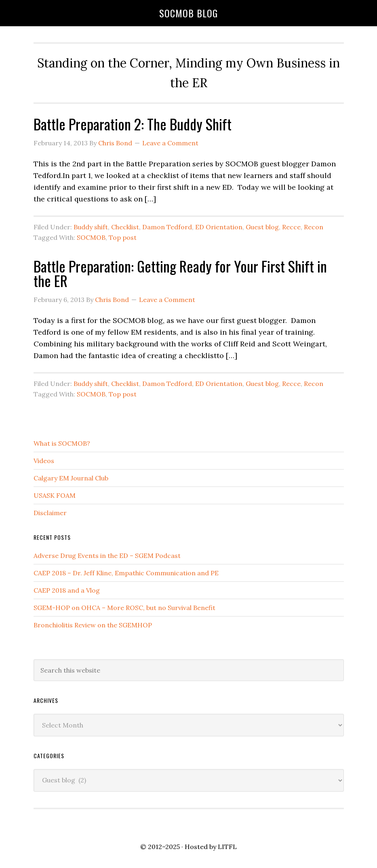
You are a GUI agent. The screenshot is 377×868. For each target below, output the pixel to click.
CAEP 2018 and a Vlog (67, 590)
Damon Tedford (167, 227)
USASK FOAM (55, 495)
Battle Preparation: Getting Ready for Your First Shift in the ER (180, 273)
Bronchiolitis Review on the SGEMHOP (93, 625)
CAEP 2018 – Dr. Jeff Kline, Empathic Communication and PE (126, 573)
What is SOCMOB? (62, 443)
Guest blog (262, 227)
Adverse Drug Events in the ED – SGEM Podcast (107, 556)
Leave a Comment (170, 143)
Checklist (125, 227)
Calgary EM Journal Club (71, 478)
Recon (314, 227)
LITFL (227, 847)
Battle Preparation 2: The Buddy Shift (133, 124)
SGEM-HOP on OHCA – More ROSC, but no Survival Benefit (124, 608)
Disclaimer (50, 513)
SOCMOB (91, 237)
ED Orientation (219, 227)
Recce (291, 227)
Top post (123, 237)
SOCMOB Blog (188, 13)
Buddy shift (91, 227)
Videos (44, 461)
